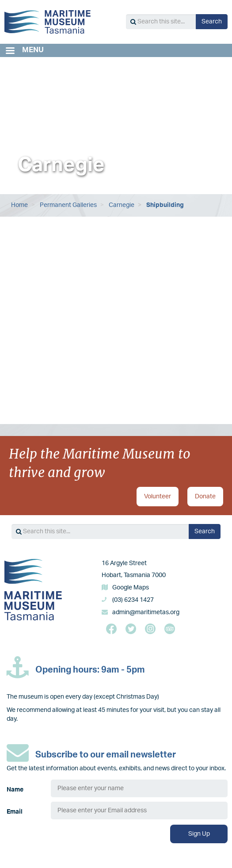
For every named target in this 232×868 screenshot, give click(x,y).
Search (212, 22)
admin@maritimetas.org (146, 612)
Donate (205, 497)
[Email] (139, 811)
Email (15, 812)
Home (19, 205)
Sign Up (199, 834)
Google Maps (131, 588)
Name (15, 790)
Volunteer (158, 497)
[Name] (139, 788)
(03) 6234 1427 (133, 600)
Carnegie (122, 205)
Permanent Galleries (68, 205)
